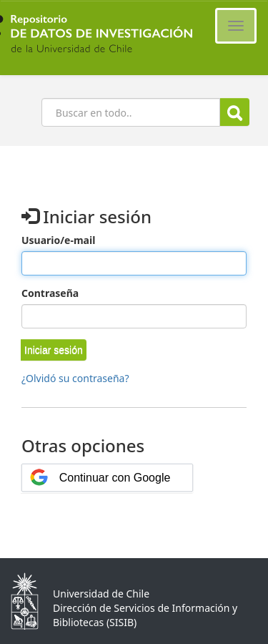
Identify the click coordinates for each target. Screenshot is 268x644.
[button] (54, 350)
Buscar (235, 113)
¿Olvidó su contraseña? (75, 378)
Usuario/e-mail (58, 240)
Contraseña (50, 293)
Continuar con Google (115, 478)
